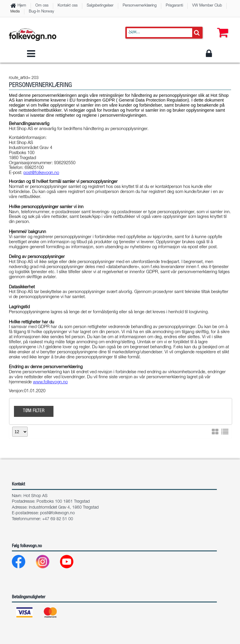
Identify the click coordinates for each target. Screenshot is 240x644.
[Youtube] (71, 563)
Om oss (42, 6)
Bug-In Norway (41, 12)
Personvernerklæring (140, 6)
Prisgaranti (174, 6)
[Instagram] (47, 563)
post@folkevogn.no (57, 513)
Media (15, 12)
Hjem (22, 6)
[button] (221, 27)
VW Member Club (207, 6)
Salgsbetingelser (100, 6)
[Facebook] (23, 563)
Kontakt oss (68, 6)
